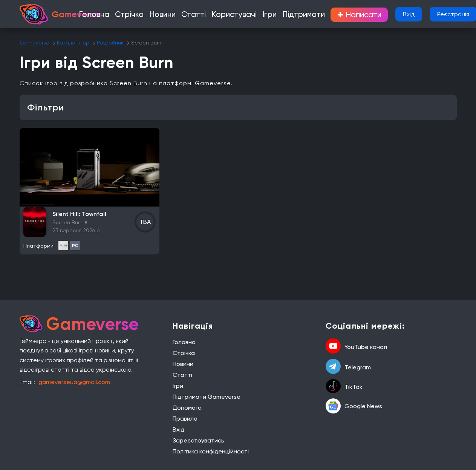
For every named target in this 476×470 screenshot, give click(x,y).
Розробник (110, 43)
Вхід (389, 14)
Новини (174, 15)
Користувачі (233, 15)
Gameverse (34, 43)
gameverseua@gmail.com (74, 382)
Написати (337, 15)
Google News (354, 406)
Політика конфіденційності (211, 451)
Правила (185, 419)
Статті (200, 15)
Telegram (348, 367)
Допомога (187, 408)
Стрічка (147, 15)
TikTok (344, 387)
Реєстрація (433, 14)
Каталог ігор (73, 43)
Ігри (261, 15)
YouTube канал (356, 347)
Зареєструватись (198, 440)
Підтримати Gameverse (207, 397)
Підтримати (289, 15)
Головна (119, 15)
